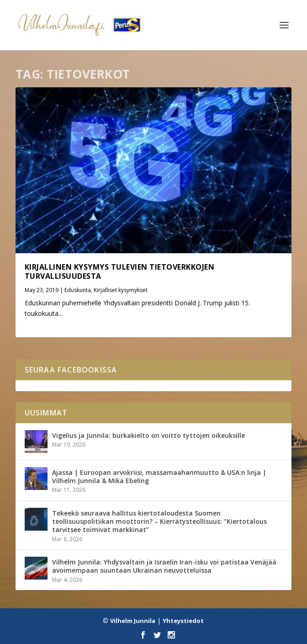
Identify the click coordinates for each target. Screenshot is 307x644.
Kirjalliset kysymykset (121, 290)
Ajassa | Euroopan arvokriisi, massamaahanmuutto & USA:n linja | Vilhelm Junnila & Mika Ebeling (159, 476)
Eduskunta (78, 290)
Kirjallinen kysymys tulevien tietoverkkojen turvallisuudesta (120, 272)
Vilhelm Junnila (133, 621)
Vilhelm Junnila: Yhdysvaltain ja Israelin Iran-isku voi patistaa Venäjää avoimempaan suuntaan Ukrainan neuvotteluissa (164, 566)
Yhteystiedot (183, 621)
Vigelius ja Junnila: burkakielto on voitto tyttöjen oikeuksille (148, 435)
